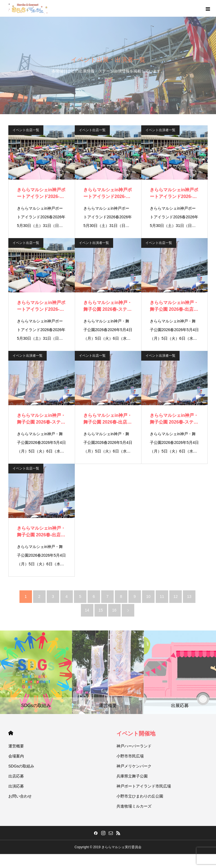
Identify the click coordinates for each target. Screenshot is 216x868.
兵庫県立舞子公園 (132, 776)
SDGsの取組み (21, 766)
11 (162, 596)
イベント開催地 (136, 733)
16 (114, 610)
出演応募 (16, 786)
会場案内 (16, 756)
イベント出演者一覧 (160, 130)
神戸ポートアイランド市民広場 (144, 786)
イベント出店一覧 (26, 130)
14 (87, 610)
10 (148, 596)
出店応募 (16, 776)
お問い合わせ (20, 796)
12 (176, 596)
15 (101, 610)
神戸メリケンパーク (134, 766)
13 (189, 596)
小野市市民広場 (130, 756)
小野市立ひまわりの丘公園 (140, 796)
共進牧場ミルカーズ (134, 806)
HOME (11, 733)
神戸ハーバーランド (134, 746)
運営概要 (16, 746)
